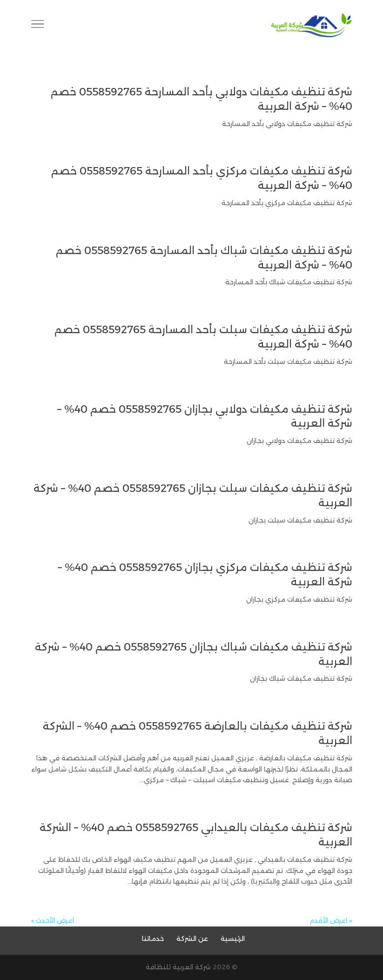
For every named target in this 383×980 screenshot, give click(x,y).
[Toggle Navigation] (38, 26)
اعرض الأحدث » (53, 920)
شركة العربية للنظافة (178, 967)
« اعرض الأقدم (331, 920)
